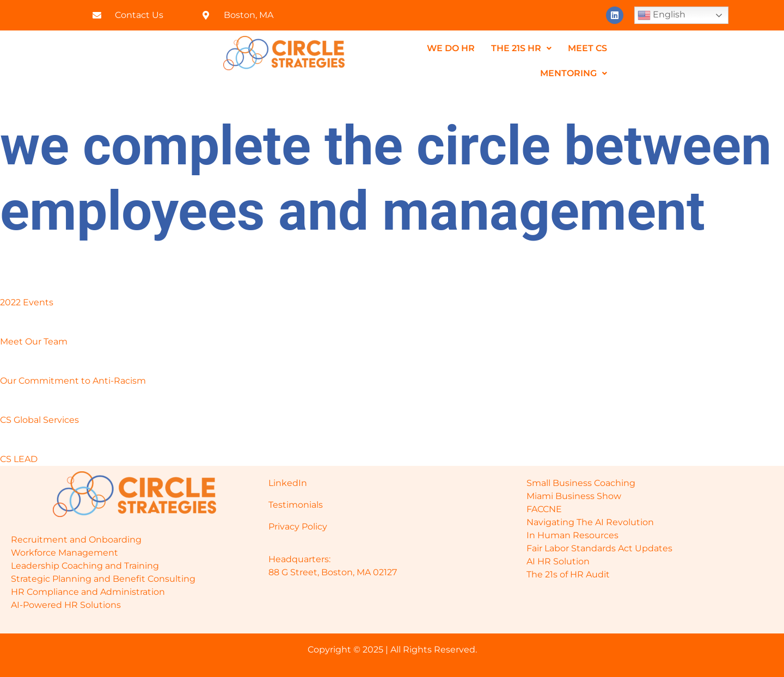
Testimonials (296, 505)
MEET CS (587, 48)
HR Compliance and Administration (88, 592)
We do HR (451, 48)
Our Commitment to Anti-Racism (73, 381)
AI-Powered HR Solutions (66, 605)
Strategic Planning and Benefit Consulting (103, 579)
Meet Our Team (34, 341)
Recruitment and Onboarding (76, 540)
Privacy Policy (298, 527)
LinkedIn (288, 483)
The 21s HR (521, 48)
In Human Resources (572, 535)
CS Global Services (39, 420)
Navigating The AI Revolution (590, 522)
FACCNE (544, 509)
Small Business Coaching (581, 483)
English (661, 15)
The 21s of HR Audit (568, 574)
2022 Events (27, 302)
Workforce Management (65, 553)
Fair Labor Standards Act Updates (599, 548)
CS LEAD (19, 459)
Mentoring (574, 73)
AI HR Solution (558, 561)
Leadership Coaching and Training (85, 566)
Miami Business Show (574, 496)
